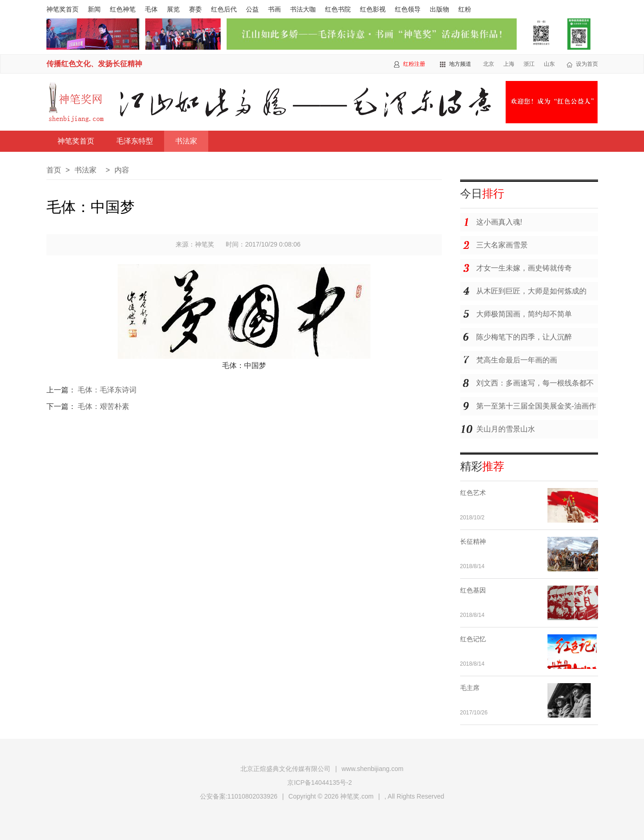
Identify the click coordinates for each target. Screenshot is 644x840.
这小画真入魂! (499, 222)
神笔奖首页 (63, 9)
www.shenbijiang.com (373, 769)
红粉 (465, 9)
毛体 (151, 9)
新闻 (94, 9)
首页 (54, 170)
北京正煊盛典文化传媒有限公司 (285, 769)
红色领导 (408, 9)
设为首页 (587, 64)
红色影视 (373, 9)
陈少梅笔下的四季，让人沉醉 (524, 337)
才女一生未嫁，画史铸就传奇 (524, 268)
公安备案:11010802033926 (239, 796)
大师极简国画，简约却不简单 (524, 314)
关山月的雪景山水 (506, 429)
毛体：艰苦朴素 (103, 406)
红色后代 (224, 9)
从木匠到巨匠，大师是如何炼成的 (531, 291)
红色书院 (338, 9)
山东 (549, 64)
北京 (489, 64)
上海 (509, 64)
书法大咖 (303, 9)
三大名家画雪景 (502, 245)
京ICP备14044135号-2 (319, 782)
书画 (274, 9)
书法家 (186, 141)
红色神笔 (123, 9)
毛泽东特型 (135, 141)
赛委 (195, 9)
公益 (252, 9)
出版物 (439, 9)
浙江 (529, 64)
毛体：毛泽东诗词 (107, 390)
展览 (173, 9)
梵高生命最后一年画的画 (517, 360)
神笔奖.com (357, 796)
